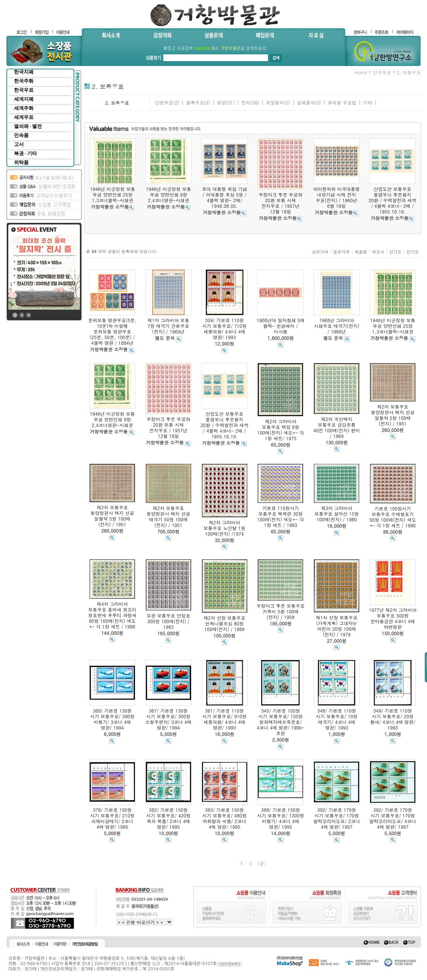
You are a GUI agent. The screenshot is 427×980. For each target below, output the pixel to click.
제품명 (361, 252)
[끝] (262, 863)
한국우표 (24, 90)
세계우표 (24, 117)
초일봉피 (275, 102)
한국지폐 (24, 72)
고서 (19, 144)
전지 (246, 102)
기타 (367, 102)
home (361, 72)
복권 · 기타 (26, 153)
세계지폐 (24, 99)
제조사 (378, 252)
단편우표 (164, 102)
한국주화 (24, 81)
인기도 (396, 252)
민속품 (21, 135)
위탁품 (21, 162)
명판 (221, 102)
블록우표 (195, 102)
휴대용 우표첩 (342, 102)
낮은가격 (320, 252)
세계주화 (24, 108)
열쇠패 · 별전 (28, 126)
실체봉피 (306, 102)
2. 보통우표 (409, 72)
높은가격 (341, 252)
